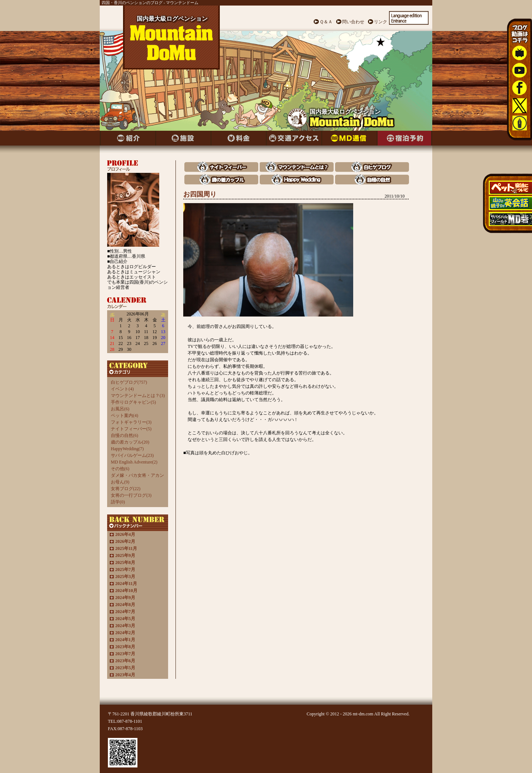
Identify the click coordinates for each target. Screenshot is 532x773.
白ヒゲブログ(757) (129, 382)
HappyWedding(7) (127, 449)
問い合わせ (353, 22)
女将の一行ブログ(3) (131, 495)
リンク (381, 22)
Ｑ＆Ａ (326, 22)
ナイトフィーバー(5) (131, 429)
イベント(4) (122, 389)
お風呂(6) (120, 409)
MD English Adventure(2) (134, 462)
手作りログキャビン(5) (133, 402)
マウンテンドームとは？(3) (138, 396)
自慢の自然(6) (125, 435)
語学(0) (118, 502)
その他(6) (120, 469)
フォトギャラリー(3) (131, 422)
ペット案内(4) (125, 415)
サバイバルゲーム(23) (132, 455)
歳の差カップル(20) (130, 442)
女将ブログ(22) (126, 489)
